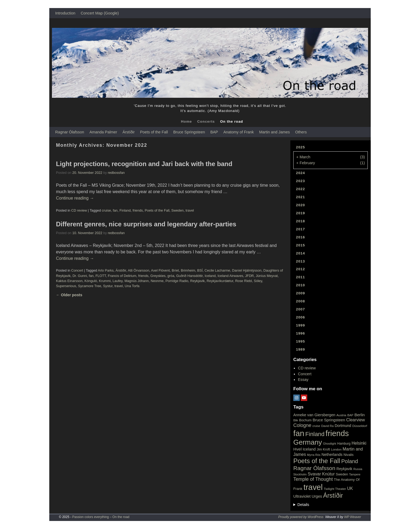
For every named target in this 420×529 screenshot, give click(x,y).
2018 (301, 221)
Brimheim (188, 270)
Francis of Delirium (122, 276)
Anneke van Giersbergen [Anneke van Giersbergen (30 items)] (314, 415)
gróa (171, 276)
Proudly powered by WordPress (301, 517)
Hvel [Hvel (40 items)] (297, 449)
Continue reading (75, 198)
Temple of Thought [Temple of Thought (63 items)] (313, 479)
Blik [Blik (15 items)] (296, 420)
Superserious (66, 286)
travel (190, 210)
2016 (301, 237)
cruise (106, 210)
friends (138, 210)
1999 (301, 325)
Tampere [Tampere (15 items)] (355, 474)
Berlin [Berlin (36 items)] (360, 415)
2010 (301, 285)
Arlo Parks (106, 270)
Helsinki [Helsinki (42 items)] (359, 443)
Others (301, 132)
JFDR (250, 276)
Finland (125, 210)
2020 (301, 205)
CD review (79, 210)
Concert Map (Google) (100, 13)
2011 (301, 277)
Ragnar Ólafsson (70, 132)
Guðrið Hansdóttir (190, 276)
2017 (301, 229)
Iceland (210, 276)
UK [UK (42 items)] (350, 488)
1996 (301, 333)
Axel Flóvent (160, 270)
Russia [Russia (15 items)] (358, 469)
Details (303, 505)
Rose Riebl (243, 281)
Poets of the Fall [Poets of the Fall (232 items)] (317, 461)
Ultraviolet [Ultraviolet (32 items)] (302, 496)
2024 (301, 173)
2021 (301, 197)
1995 (301, 341)
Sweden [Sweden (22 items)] (342, 474)
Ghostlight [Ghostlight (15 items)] (330, 444)
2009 (301, 293)
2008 (301, 301)
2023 (301, 181)
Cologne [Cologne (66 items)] (302, 425)
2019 (301, 213)
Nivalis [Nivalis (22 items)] (349, 455)
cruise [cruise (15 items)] (316, 426)
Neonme (157, 281)
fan (115, 210)
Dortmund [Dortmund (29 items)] (343, 426)
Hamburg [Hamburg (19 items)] (344, 444)
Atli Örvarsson (138, 270)
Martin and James (275, 132)
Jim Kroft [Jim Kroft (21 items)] (323, 449)
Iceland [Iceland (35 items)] (309, 449)
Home (186, 121)
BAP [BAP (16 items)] (350, 415)
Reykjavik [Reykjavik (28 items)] (344, 469)
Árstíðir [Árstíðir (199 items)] (333, 496)
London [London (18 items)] (336, 449)
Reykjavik (198, 281)
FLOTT (101, 276)
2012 (301, 269)
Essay (303, 380)
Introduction (65, 13)
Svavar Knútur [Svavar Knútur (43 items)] (321, 474)
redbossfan (116, 173)
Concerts (206, 121)
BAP (214, 132)
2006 (301, 317)
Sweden (178, 210)
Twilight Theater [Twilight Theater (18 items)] (335, 489)
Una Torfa (132, 286)
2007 (301, 309)
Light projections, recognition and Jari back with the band (144, 164)
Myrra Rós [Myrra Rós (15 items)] (314, 455)
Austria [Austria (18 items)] (341, 415)
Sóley (258, 281)
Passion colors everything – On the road (101, 517)
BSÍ (200, 270)
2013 (301, 261)
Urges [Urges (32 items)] (317, 496)
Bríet (175, 270)
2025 (301, 147)
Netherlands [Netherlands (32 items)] (332, 455)
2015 (301, 245)
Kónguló (91, 281)
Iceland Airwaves (230, 276)
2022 (301, 189)
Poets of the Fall (154, 132)
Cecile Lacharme (217, 270)
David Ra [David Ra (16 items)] (327, 426)
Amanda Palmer (103, 132)
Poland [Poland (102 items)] (350, 461)
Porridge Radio (177, 281)
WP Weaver (353, 517)
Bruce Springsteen (189, 132)
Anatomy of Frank (239, 132)
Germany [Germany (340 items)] (308, 442)
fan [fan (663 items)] (299, 433)
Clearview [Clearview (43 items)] (356, 420)
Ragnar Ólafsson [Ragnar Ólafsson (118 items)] (314, 468)
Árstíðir (129, 132)
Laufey (117, 281)
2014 (301, 253)
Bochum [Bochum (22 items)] (305, 420)
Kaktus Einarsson (69, 281)
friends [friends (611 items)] (337, 433)
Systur (108, 286)
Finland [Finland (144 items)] (315, 434)
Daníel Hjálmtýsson (247, 270)
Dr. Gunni (80, 276)
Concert (77, 270)
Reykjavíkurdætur (220, 281)
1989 (301, 349)
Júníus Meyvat (267, 276)
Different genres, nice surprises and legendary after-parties (146, 224)
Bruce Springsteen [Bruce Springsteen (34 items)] (329, 420)
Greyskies (158, 276)
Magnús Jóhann (137, 281)
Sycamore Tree (89, 286)
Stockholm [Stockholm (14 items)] (300, 474)
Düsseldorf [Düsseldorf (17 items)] (360, 426)
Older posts (69, 295)
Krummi (105, 281)
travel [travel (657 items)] (313, 487)
